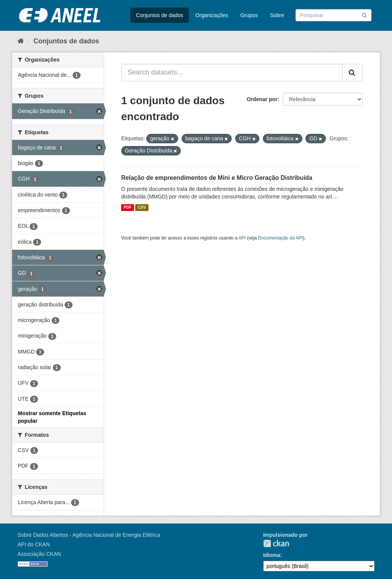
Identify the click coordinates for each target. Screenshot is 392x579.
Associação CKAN (39, 554)
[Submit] (364, 15)
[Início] (21, 41)
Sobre (277, 15)
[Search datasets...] (232, 73)
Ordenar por (262, 99)
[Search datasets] (334, 15)
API (242, 238)
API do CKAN (34, 544)
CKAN (276, 543)
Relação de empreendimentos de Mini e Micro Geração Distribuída (217, 178)
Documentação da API (280, 238)
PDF (127, 208)
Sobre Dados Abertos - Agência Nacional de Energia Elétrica (89, 535)
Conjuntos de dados (160, 15)
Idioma (272, 555)
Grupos (249, 15)
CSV (142, 208)
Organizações (212, 15)
